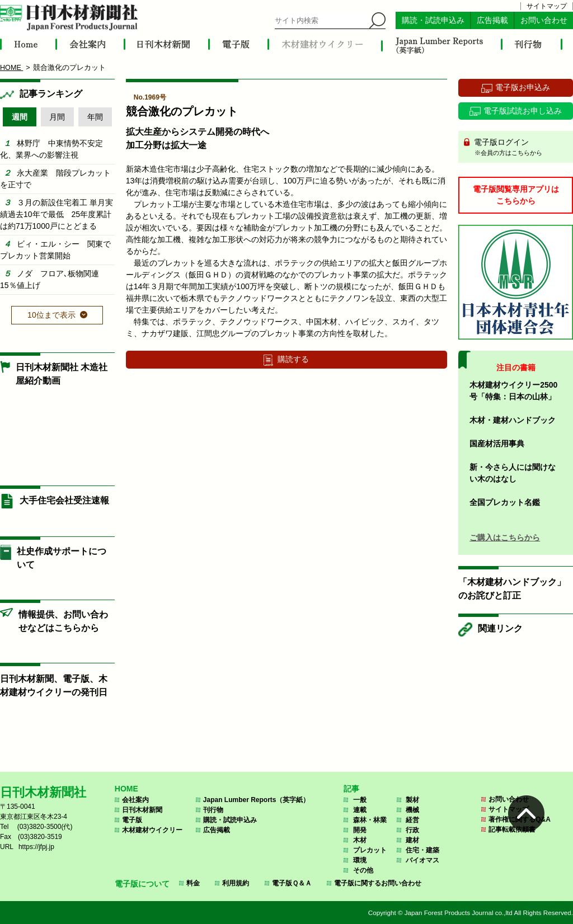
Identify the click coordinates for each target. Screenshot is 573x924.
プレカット (370, 850)
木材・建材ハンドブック (513, 420)
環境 (360, 860)
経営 (412, 820)
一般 (360, 800)
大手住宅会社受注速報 (64, 500)
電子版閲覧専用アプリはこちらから (516, 195)
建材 (412, 840)
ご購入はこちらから (505, 538)
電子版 (132, 820)
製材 (412, 800)
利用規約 (236, 883)
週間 (20, 117)
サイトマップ (547, 6)
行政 (412, 830)
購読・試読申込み (433, 20)
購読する (293, 359)
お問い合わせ (544, 20)
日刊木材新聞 (142, 810)
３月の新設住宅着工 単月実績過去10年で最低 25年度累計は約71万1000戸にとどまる (57, 214)
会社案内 (135, 800)
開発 (360, 830)
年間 (95, 117)
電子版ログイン (520, 148)
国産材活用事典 (497, 444)
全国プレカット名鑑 (505, 502)
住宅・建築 (422, 850)
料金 (193, 883)
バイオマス (422, 860)
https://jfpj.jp (36, 847)
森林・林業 (370, 820)
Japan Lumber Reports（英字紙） (257, 800)
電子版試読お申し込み (523, 111)
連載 (360, 810)
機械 (412, 810)
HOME (126, 789)
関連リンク (500, 628)
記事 (351, 789)
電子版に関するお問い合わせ (378, 883)
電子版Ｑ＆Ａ (292, 883)
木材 (360, 840)
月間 (57, 117)
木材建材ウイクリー (152, 830)
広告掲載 (492, 20)
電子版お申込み (523, 87)
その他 (363, 870)
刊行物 (213, 810)
